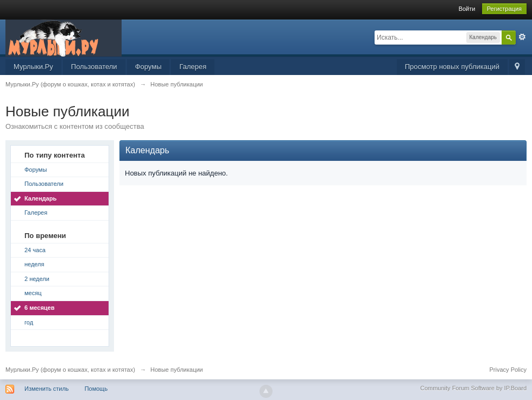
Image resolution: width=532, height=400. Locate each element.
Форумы (148, 67)
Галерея (193, 67)
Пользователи (94, 67)
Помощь (96, 389)
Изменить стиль (47, 389)
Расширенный (522, 37)
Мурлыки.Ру (33, 67)
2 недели (37, 279)
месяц (33, 293)
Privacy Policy (508, 370)
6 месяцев (39, 308)
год (29, 322)
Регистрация (504, 9)
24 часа (35, 250)
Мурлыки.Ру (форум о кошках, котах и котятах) (70, 370)
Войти (467, 9)
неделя (34, 264)
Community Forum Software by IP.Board (473, 388)
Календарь (40, 198)
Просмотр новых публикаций (452, 67)
